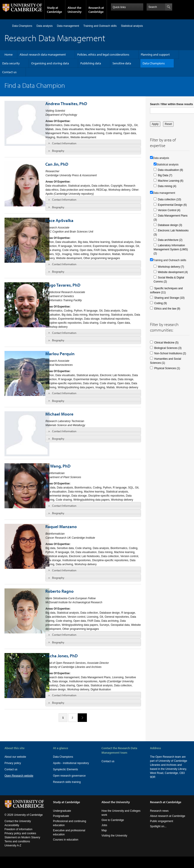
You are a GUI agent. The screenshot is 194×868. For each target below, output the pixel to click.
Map (104, 830)
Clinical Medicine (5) (166, 343)
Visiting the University (114, 836)
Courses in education (66, 840)
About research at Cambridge (168, 816)
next (81, 718)
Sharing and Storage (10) (169, 298)
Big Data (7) (165, 175)
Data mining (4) (167, 186)
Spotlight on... (158, 826)
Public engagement (162, 821)
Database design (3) (170, 225)
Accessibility (12, 825)
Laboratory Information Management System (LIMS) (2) (171, 249)
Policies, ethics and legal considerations (103, 54)
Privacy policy (13, 763)
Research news (159, 811)
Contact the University (18, 821)
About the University (75, 10)
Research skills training (67, 782)
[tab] (93, 143)
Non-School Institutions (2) (170, 353)
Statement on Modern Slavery (22, 837)
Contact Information (64, 143)
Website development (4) (173, 272)
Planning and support (155, 54)
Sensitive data (122, 63)
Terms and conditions (17, 841)
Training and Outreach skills (100, 26)
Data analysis (44, 26)
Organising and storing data (50, 63)
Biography (58, 151)
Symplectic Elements (65, 769)
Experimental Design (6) (172, 205)
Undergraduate (62, 811)
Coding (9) (161, 303)
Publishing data (91, 63)
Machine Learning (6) (171, 181)
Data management (68, 26)
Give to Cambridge (113, 820)
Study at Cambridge (54, 10)
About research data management (43, 54)
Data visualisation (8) (170, 170)
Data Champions (22, 26)
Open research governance (69, 776)
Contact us (9, 72)
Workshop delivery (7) (171, 267)
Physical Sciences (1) (167, 368)
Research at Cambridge (96, 10)
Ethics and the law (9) (167, 309)
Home (6, 26)
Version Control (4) (169, 210)
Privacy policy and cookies (20, 833)
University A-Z (13, 845)
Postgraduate (61, 816)
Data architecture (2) (170, 240)
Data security (11, 63)
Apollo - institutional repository (71, 763)
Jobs (104, 825)
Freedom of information (18, 829)
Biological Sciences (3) (168, 348)
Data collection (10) (169, 199)
